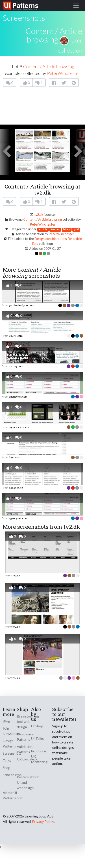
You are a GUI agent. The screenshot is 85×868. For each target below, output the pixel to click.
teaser (55, 229)
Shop (7, 767)
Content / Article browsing (54, 35)
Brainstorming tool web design (28, 721)
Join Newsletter (11, 731)
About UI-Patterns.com (13, 795)
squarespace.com (20, 427)
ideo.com (15, 457)
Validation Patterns (25, 749)
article (43, 229)
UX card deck (27, 759)
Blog (6, 721)
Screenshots (12, 753)
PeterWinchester (64, 73)
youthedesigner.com (22, 305)
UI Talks (37, 738)
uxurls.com (16, 336)
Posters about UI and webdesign (28, 782)
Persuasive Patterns (25, 737)
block (67, 229)
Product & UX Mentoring (39, 756)
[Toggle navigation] (76, 6)
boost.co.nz (16, 488)
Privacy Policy (43, 821)
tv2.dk (39, 215)
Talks (7, 760)
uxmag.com (16, 366)
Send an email (13, 775)
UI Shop (37, 726)
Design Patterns (9, 743)
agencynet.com (18, 397)
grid (76, 229)
